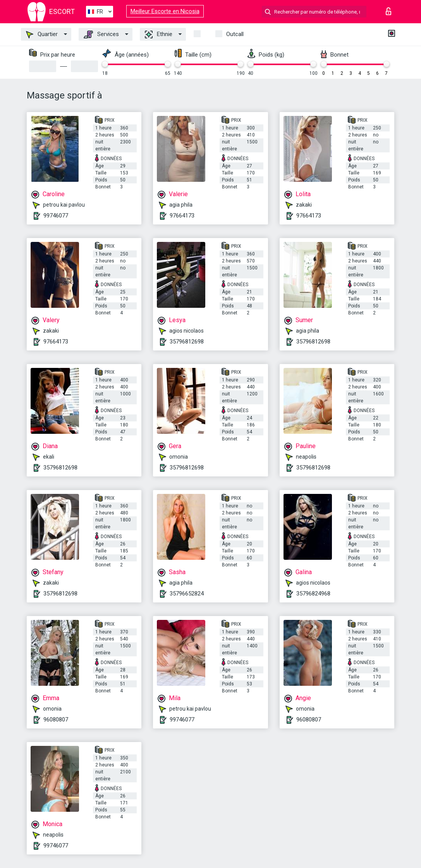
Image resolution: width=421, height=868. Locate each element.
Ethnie (159, 35)
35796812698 (187, 342)
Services (101, 35)
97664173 (182, 216)
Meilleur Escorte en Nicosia (165, 11)
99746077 (56, 216)
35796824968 (313, 594)
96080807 (56, 720)
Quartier (42, 35)
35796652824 (187, 594)
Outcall (235, 34)
